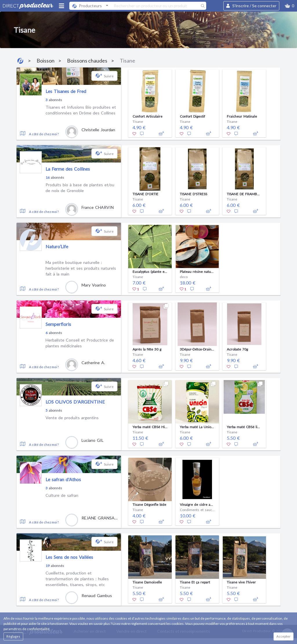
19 (48, 566)
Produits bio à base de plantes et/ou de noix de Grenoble (80, 188)
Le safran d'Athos (63, 479)
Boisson (46, 61)
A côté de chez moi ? (44, 134)
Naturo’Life (57, 246)
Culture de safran (62, 495)
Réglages (13, 636)
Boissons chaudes (87, 61)
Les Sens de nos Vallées (69, 557)
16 (48, 177)
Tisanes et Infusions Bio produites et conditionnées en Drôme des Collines (81, 110)
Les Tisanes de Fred (66, 91)
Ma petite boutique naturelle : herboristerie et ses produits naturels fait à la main (81, 268)
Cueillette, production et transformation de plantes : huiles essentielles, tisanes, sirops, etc (77, 579)
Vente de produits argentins (72, 418)
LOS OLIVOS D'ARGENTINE (75, 402)
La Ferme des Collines (68, 169)
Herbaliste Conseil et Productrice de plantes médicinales (80, 343)
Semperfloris (58, 324)
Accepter (284, 636)
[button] (289, 6)
